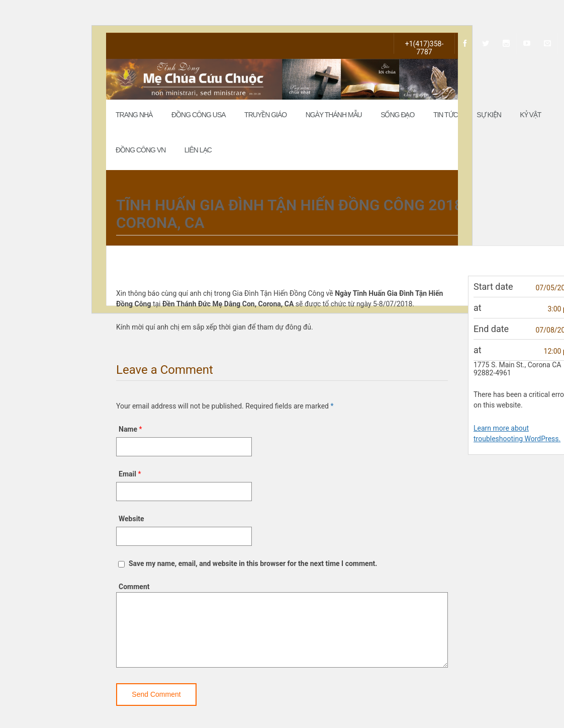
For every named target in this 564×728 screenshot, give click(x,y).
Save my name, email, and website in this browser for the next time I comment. (253, 563)
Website (131, 519)
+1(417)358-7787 (425, 47)
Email (127, 474)
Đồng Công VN (140, 150)
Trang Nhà (134, 115)
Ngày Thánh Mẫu (334, 115)
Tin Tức (446, 115)
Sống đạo (397, 115)
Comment (134, 587)
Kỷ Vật (530, 115)
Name (128, 429)
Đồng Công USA (199, 115)
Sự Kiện (489, 115)
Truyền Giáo (265, 115)
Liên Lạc (198, 150)
